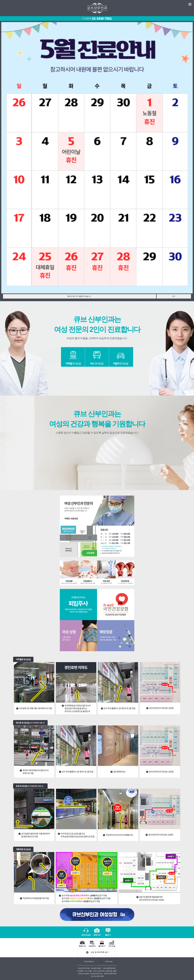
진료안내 (92, 943)
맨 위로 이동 (109, 962)
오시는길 (112, 943)
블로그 (108, 932)
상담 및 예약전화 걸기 (100, 952)
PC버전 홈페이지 (89, 962)
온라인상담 (86, 932)
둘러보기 (102, 943)
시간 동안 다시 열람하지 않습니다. (79, 296)
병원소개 (82, 943)
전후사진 (97, 932)
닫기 (174, 296)
